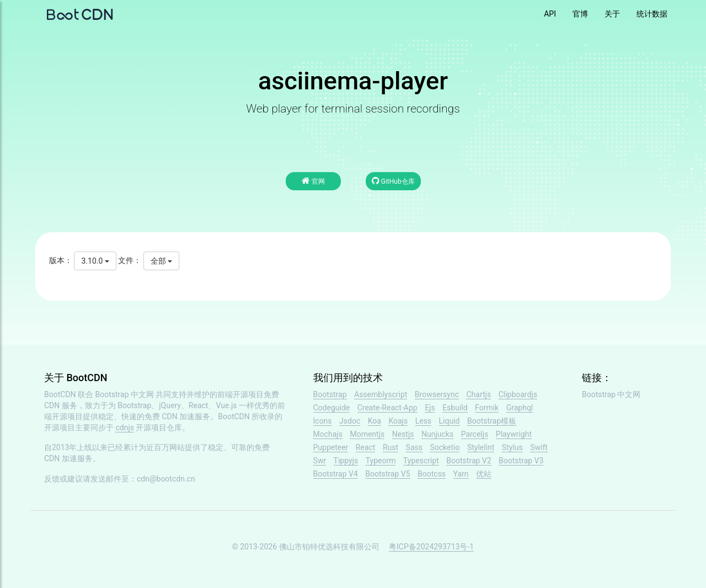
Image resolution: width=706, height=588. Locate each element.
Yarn (461, 474)
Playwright (514, 434)
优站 (484, 474)
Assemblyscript (381, 394)
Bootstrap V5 (387, 474)
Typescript (421, 461)
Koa (375, 421)
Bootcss (432, 474)
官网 (313, 181)
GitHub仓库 (393, 181)
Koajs (398, 421)
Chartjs (478, 394)
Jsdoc (350, 421)
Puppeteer (331, 447)
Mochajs (328, 434)
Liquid (450, 421)
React (366, 447)
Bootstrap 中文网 (125, 394)
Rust (391, 447)
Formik (487, 408)
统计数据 (652, 14)
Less (423, 421)
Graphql (520, 408)
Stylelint (481, 447)
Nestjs (403, 434)
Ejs (430, 408)
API (550, 14)
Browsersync (437, 394)
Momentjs (367, 434)
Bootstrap (330, 394)
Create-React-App (387, 408)
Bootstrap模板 (492, 421)
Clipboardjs (518, 394)
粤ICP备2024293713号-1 (431, 547)
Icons (323, 421)
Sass (414, 447)
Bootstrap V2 (469, 461)
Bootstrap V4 (336, 474)
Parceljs (475, 434)
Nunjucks (437, 434)
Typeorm (381, 461)
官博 (580, 14)
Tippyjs (346, 461)
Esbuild (455, 408)
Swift (539, 447)
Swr (320, 461)
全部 (161, 261)
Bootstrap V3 (521, 461)
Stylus (512, 447)
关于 (612, 14)
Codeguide (332, 408)
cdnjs (125, 427)
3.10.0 (95, 261)
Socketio (445, 447)
